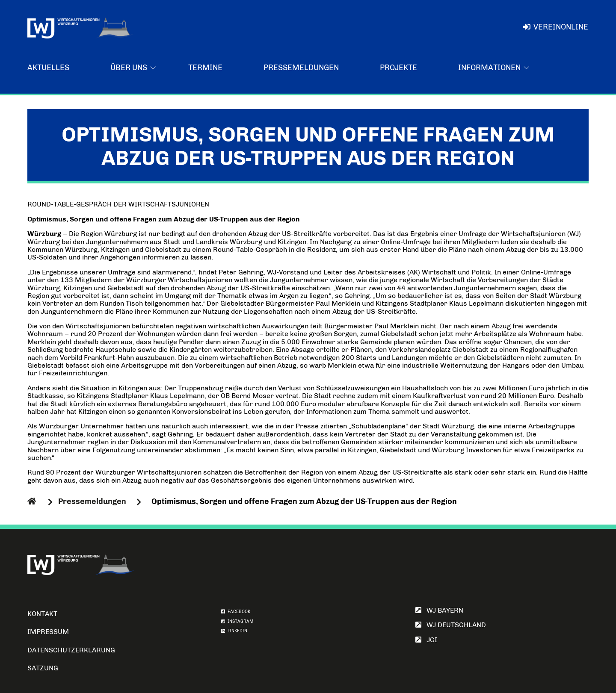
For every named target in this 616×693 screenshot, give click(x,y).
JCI (426, 640)
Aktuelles (48, 68)
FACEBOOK (236, 612)
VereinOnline (555, 27)
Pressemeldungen (301, 68)
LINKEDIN (234, 631)
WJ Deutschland (451, 625)
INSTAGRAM (237, 622)
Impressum (48, 632)
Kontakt (42, 614)
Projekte (398, 68)
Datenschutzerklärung (71, 650)
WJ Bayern (439, 610)
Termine (205, 68)
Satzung (43, 668)
